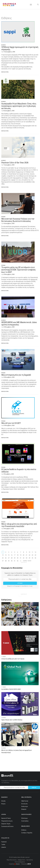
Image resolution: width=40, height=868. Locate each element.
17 (15, 555)
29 (15, 558)
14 (6, 555)
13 (3, 555)
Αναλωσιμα (25, 806)
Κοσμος (4, 45)
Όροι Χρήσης (30, 860)
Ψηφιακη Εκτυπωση (7, 821)
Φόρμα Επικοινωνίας (12, 860)
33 (26, 558)
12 (35, 552)
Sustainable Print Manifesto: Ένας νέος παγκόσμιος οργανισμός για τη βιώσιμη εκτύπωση (19, 106)
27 (9, 558)
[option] (20, 32)
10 (29, 552)
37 (3, 561)
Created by (14, 864)
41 (15, 561)
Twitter (3, 845)
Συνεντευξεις (25, 821)
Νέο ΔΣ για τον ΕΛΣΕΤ (11, 423)
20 (24, 555)
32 (24, 558)
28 (12, 558)
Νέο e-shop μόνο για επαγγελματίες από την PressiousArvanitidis (19, 525)
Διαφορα (24, 809)
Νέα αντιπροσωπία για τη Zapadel (16, 375)
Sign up (34, 788)
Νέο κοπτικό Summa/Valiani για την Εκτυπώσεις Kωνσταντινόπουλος (18, 220)
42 (18, 561)
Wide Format (25, 801)
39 (9, 561)
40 (12, 561)
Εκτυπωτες (25, 804)
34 (29, 558)
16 (12, 555)
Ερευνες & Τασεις (6, 818)
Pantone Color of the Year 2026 (15, 162)
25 (3, 558)
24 (35, 555)
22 (29, 555)
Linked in (4, 847)
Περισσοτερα (5, 72)
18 (18, 555)
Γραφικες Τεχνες (6, 824)
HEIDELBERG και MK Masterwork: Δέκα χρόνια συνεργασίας (19, 323)
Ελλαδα (3, 217)
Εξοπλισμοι (25, 818)
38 (6, 561)
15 (9, 555)
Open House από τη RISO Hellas (12, 720)
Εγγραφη (20, 583)
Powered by (26, 864)
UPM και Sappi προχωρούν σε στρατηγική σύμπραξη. (20, 48)
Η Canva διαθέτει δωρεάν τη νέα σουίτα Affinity (19, 470)
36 (35, 558)
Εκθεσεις (24, 830)
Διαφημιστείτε (22, 860)
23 (32, 555)
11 (32, 552)
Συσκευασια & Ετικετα (7, 826)
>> (21, 561)
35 (32, 558)
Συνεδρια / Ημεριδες (27, 833)
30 (18, 558)
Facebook (4, 842)
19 (21, 555)
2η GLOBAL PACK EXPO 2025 (11, 689)
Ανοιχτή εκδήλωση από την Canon (13, 659)
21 (26, 555)
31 (21, 558)
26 (6, 558)
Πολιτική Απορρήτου (20, 862)
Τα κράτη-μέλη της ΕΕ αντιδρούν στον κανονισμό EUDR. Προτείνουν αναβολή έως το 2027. (18, 270)
